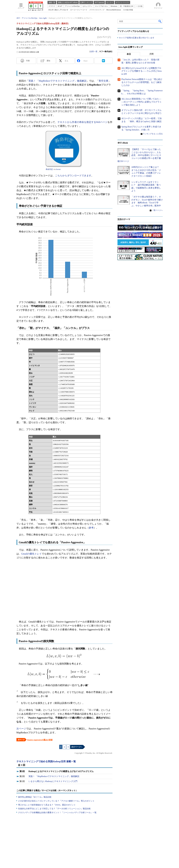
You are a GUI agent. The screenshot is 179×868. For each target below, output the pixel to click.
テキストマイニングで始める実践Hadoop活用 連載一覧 (46, 761)
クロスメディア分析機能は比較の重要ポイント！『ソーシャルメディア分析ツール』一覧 (57, 812)
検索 (160, 21)
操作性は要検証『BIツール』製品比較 (35, 797)
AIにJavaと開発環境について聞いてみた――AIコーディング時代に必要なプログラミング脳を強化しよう (142, 102)
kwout (58, 169)
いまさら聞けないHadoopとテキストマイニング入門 (53, 781)
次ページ (21, 729)
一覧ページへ (157, 210)
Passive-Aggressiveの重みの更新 (40, 740)
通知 (48, 61)
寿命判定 (49, 169)
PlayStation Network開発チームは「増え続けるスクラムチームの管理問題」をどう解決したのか (142, 82)
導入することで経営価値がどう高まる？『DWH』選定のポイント (47, 805)
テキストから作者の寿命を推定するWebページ (83, 122)
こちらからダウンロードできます (73, 176)
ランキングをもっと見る (153, 134)
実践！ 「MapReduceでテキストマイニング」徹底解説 (58, 81)
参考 (91, 528)
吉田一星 (94, 52)
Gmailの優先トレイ (32, 554)
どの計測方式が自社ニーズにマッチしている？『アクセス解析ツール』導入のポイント (56, 801)
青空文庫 (103, 81)
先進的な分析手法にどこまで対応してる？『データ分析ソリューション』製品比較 (54, 809)
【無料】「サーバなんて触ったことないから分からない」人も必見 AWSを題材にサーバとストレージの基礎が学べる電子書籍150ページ (139, 155)
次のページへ (77, 747)
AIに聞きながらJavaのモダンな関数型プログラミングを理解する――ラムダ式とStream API (142, 71)
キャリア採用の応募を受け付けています (137, 38)
